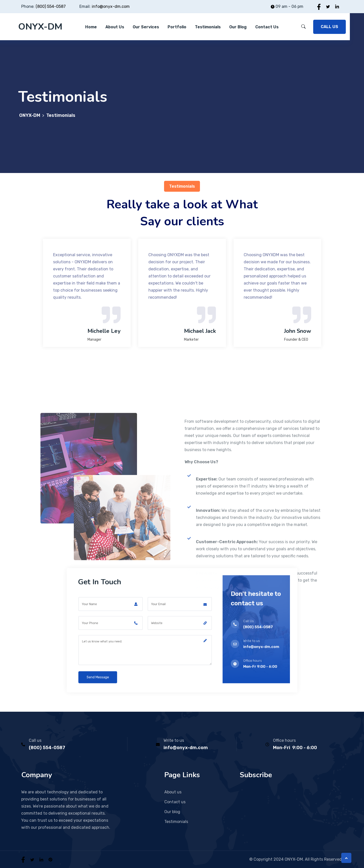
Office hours (284, 740)
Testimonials (208, 27)
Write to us (174, 740)
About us (173, 792)
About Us (115, 27)
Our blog (238, 27)
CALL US (329, 27)
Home (91, 27)
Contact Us (267, 27)
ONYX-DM (40, 27)
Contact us (175, 802)
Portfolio (177, 27)
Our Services (146, 27)
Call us (35, 740)
